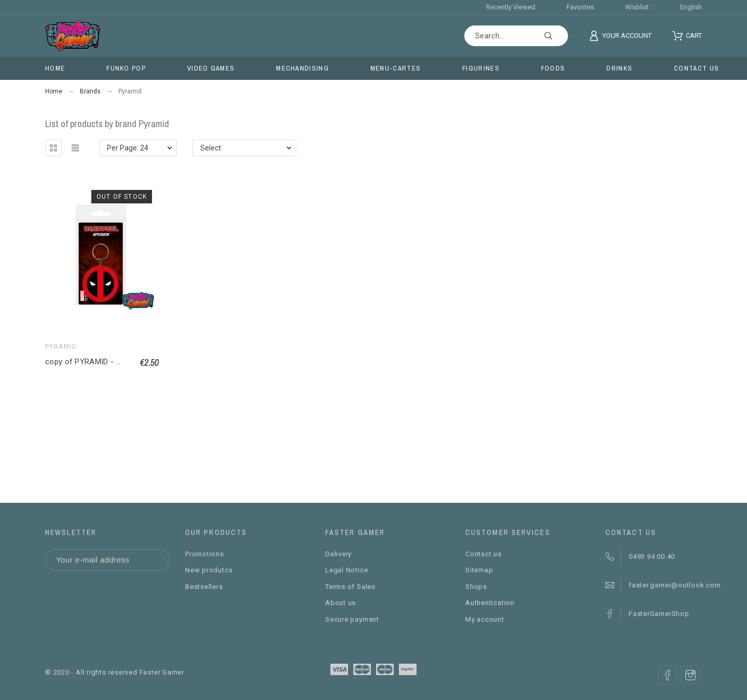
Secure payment (352, 619)
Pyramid (61, 347)
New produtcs (209, 570)
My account (485, 619)
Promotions (205, 554)
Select (211, 148)
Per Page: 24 (128, 148)
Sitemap (479, 570)
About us (341, 603)
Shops (476, 587)
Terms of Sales (350, 587)
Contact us (483, 554)
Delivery (338, 554)
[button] (53, 148)
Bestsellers (204, 587)
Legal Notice (347, 570)
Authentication (490, 603)
